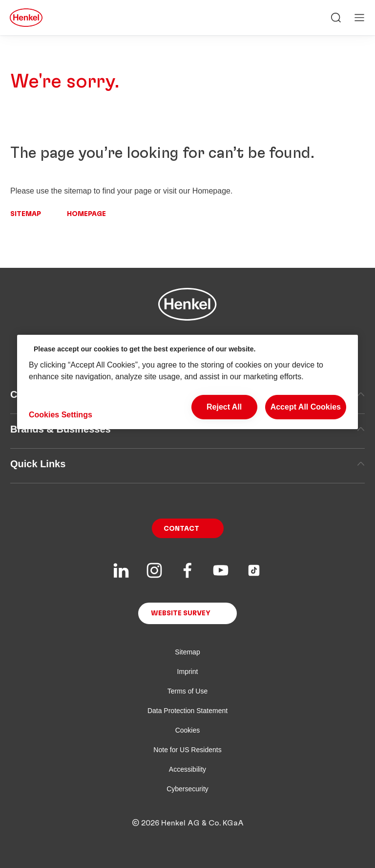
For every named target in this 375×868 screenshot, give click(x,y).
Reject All (224, 407)
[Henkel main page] (26, 18)
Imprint (188, 672)
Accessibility (187, 769)
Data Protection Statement (187, 711)
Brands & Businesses (187, 429)
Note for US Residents (187, 750)
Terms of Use (187, 691)
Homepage (86, 214)
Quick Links (187, 464)
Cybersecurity (187, 789)
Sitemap (26, 214)
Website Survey (181, 613)
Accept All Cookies (306, 407)
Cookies (188, 730)
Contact (181, 529)
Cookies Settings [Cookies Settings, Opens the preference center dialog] (61, 415)
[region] (187, 382)
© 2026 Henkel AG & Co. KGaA (188, 823)
